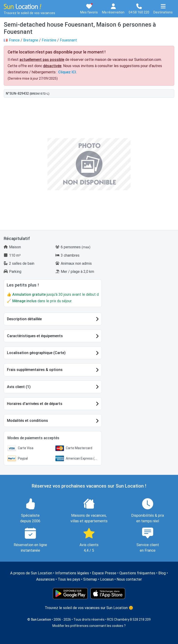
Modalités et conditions (27, 421)
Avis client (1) (19, 387)
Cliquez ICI (67, 72)
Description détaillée (24, 319)
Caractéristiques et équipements (35, 336)
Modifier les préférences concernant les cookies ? (89, 626)
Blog (162, 573)
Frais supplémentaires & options (35, 370)
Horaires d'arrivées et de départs (35, 404)
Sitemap (90, 579)
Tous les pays (69, 579)
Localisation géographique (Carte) (36, 353)
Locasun (107, 579)
